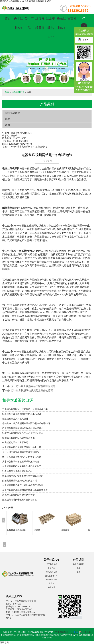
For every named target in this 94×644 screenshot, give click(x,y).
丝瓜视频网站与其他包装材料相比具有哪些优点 (25, 490)
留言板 (72, 18)
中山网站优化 (62, 632)
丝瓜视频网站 (13, 113)
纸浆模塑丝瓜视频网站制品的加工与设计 (22, 414)
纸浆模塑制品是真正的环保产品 (17, 471)
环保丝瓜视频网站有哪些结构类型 (18, 495)
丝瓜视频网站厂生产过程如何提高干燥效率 (23, 485)
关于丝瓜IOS (52, 564)
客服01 (83, 40)
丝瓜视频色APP (51, 28)
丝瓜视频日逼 (18, 92)
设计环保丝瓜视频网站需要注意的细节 (21, 452)
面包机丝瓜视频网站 (16, 530)
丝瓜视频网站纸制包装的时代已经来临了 (22, 466)
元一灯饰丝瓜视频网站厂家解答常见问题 (33, 386)
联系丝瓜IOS (52, 580)
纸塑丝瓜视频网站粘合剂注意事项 (18, 438)
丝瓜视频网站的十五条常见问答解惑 (20, 500)
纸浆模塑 (65, 530)
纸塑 (8, 119)
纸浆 (8, 125)
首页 (8, 18)
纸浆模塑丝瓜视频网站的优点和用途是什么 (23, 428)
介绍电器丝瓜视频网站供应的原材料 (20, 481)
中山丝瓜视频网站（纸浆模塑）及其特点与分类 (25, 409)
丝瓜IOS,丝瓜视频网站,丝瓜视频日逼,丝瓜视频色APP (25, 1)
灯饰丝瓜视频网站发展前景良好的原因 (32, 390)
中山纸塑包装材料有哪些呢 (15, 442)
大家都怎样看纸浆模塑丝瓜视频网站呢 (21, 461)
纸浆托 (37, 530)
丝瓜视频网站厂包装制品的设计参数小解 (22, 447)
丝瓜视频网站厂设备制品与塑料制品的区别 (23, 476)
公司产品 (52, 568)
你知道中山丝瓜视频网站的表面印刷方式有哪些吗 (26, 423)
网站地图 (4, 642)
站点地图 (52, 587)
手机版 (88, 632)
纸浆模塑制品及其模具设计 (15, 419)
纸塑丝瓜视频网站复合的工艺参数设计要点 (23, 433)
